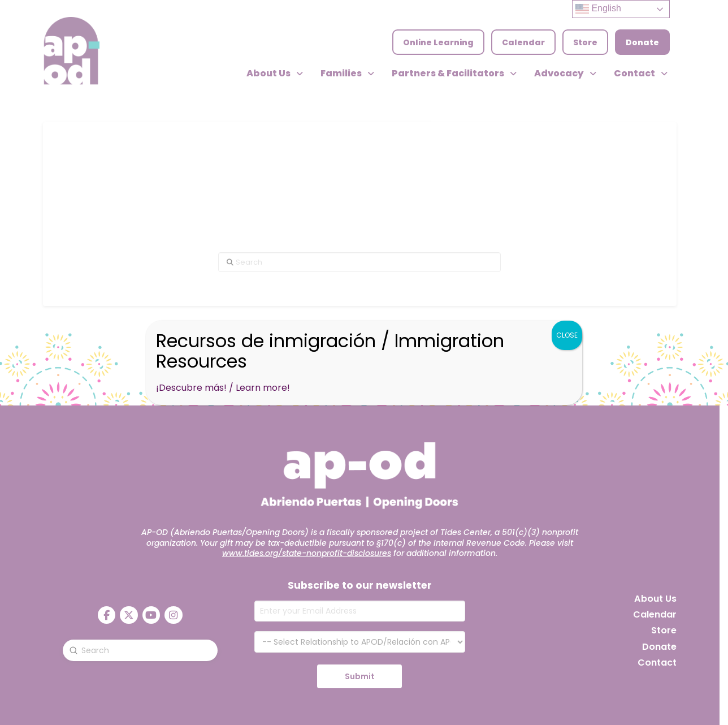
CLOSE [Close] (567, 335)
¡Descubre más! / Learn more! (223, 388)
